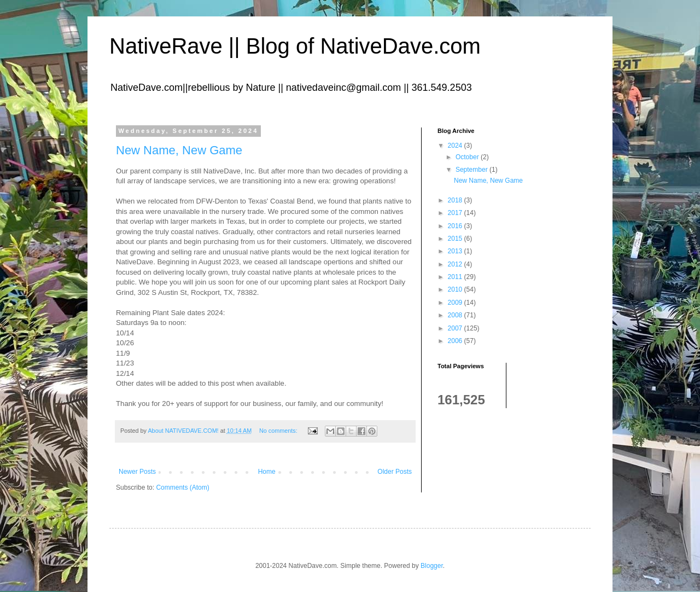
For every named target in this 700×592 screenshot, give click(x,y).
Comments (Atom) (182, 487)
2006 (456, 341)
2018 (456, 200)
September (472, 170)
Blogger (432, 566)
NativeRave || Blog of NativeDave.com (295, 46)
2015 (456, 239)
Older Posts (395, 472)
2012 (456, 264)
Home (267, 472)
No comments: (279, 431)
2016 (456, 226)
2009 (456, 303)
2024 (456, 146)
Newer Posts (137, 472)
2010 (456, 289)
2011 (456, 277)
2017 (456, 213)
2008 (456, 315)
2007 (456, 328)
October (468, 157)
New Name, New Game (179, 150)
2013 (456, 251)
